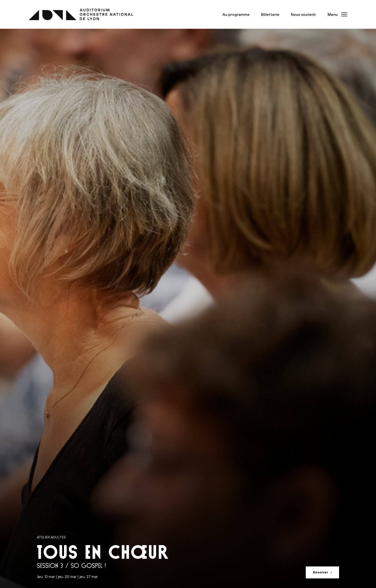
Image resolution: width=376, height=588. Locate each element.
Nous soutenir (303, 14)
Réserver (320, 572)
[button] (336, 14)
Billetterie (270, 14)
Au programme (236, 14)
